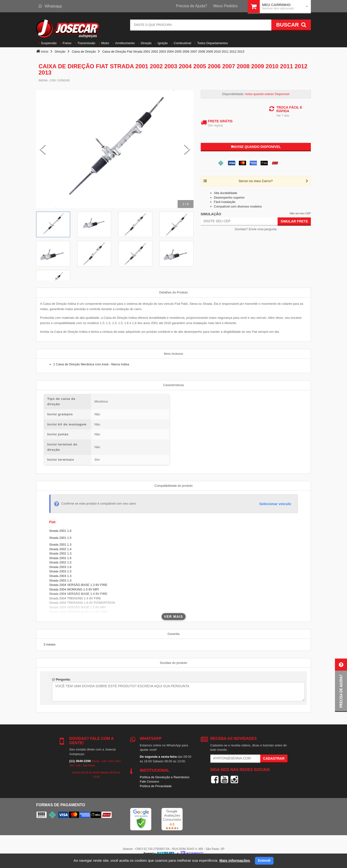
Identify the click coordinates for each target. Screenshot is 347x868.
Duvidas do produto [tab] (174, 663)
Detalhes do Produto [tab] (174, 292)
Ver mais (174, 617)
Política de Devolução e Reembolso (165, 777)
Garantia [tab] (173, 634)
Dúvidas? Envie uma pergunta (256, 229)
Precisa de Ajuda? (192, 6)
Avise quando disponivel (256, 147)
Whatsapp (50, 6)
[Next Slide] (187, 149)
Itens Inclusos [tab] (173, 354)
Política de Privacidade (156, 786)
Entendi (264, 861)
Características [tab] (174, 385)
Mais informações (235, 860)
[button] (341, 685)
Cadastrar (274, 758)
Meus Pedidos (225, 6)
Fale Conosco (149, 781)
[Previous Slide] (43, 149)
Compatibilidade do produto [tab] (174, 486)
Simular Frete (294, 221)
